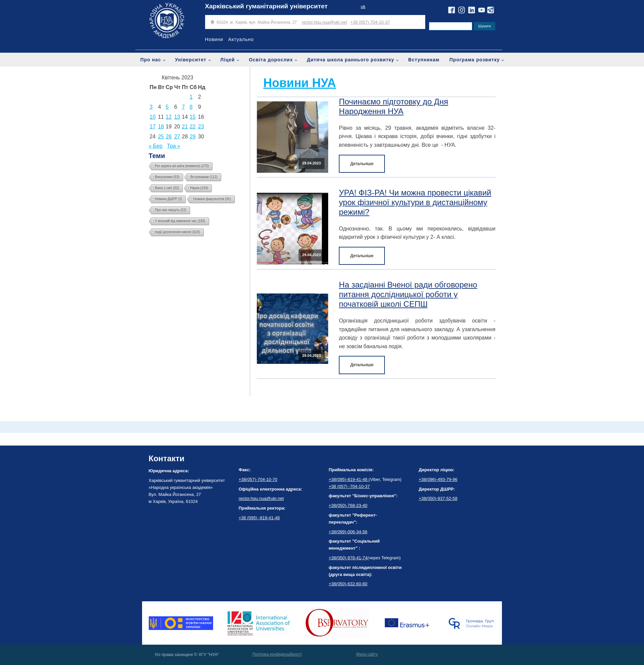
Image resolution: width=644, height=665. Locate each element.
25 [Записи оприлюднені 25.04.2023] (161, 137)
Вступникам (424, 60)
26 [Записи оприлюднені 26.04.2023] (169, 137)
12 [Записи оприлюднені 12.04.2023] (169, 117)
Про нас (151, 60)
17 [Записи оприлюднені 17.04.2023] (153, 127)
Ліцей (228, 60)
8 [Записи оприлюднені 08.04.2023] (191, 107)
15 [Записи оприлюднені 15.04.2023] (193, 117)
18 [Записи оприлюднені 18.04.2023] (161, 127)
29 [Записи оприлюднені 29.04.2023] (193, 137)
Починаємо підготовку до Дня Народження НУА (394, 106)
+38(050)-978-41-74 (348, 558)
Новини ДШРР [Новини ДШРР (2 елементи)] (169, 199)
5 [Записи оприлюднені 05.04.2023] (167, 107)
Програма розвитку (475, 60)
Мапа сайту (367, 654)
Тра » (174, 146)
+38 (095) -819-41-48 (259, 518)
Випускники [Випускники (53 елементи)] (167, 177)
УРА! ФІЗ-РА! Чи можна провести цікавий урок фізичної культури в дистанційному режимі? (415, 202)
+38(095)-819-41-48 (349, 479)
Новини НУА (300, 83)
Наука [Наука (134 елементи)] (199, 188)
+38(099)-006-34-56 (348, 532)
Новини (214, 39)
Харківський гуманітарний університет (266, 6)
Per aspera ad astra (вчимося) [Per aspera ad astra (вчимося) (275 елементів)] (182, 166)
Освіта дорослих (271, 60)
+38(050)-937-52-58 (438, 498)
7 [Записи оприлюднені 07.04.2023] (183, 107)
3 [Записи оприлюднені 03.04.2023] (151, 107)
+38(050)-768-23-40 (348, 505)
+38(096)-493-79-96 (438, 479)
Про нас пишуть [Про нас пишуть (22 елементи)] (171, 210)
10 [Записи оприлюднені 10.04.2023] (153, 117)
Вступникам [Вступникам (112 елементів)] (204, 177)
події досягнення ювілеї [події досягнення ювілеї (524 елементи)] (178, 232)
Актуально (241, 39)
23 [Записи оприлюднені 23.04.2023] (201, 127)
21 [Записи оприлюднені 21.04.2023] (185, 127)
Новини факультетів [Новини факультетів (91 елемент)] (212, 199)
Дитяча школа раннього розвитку (351, 60)
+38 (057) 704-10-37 (370, 22)
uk (363, 7)
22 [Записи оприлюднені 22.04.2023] (193, 127)
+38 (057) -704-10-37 (349, 486)
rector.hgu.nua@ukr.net (324, 22)
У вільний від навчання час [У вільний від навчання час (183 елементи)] (180, 221)
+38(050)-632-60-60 (348, 584)
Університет (191, 60)
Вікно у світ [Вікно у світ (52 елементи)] (167, 188)
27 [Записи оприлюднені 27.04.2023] (177, 137)
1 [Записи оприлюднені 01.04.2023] (191, 97)
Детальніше (362, 164)
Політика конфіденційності (277, 654)
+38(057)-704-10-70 (258, 479)
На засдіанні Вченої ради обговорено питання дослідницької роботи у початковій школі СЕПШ (408, 294)
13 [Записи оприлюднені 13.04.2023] (177, 117)
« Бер (156, 146)
